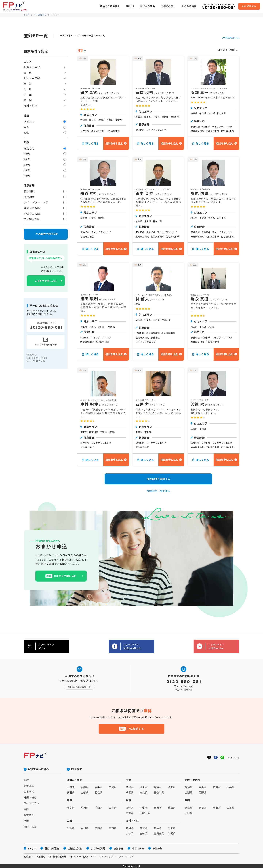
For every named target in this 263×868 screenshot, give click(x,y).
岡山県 (217, 808)
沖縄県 (172, 833)
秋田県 (71, 792)
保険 (26, 809)
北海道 (71, 787)
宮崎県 (144, 833)
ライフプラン (31, 803)
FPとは (130, 6)
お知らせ (119, 848)
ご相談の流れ (168, 6)
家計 (26, 780)
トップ (26, 15)
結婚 (26, 821)
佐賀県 (144, 828)
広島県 (230, 808)
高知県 (113, 828)
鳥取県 (188, 808)
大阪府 (158, 808)
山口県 (188, 813)
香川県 (85, 828)
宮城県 (113, 787)
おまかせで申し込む (46, 281)
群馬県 (158, 787)
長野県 (203, 792)
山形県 (85, 792)
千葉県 (130, 792)
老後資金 (29, 785)
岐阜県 (71, 808)
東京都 (144, 792)
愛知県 (99, 808)
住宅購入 (29, 791)
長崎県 (158, 828)
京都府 (144, 808)
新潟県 (188, 787)
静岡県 (85, 808)
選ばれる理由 (147, 6)
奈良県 (130, 813)
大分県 (130, 833)
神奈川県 (159, 792)
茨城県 (130, 787)
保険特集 (157, 848)
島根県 (203, 808)
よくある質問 (189, 6)
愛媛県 (99, 828)
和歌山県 (145, 813)
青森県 (85, 787)
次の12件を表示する (158, 479)
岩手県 (99, 787)
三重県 (113, 808)
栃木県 (144, 787)
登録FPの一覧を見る (158, 491)
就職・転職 (30, 827)
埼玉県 (172, 787)
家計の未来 (138, 848)
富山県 (203, 787)
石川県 (217, 787)
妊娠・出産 (30, 797)
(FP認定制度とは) (231, 37)
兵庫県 (172, 808)
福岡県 (130, 828)
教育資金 (29, 815)
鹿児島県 (159, 833)
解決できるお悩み (110, 6)
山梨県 (188, 792)
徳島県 (71, 828)
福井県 (230, 787)
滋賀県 (130, 808)
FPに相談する (40, 15)
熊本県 (172, 828)
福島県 (99, 792)
